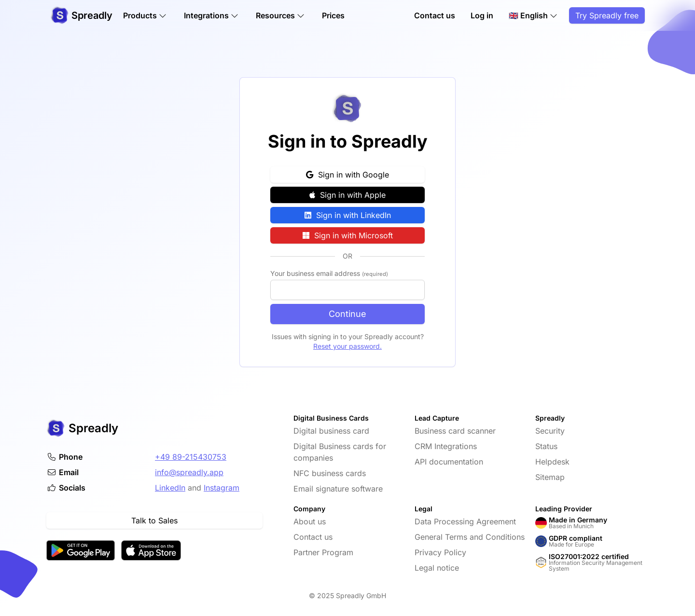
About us (310, 521)
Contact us (435, 15)
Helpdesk (552, 462)
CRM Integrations (446, 446)
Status (546, 446)
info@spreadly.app (189, 472)
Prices (333, 15)
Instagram (222, 488)
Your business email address (329, 273)
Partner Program (323, 552)
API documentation (449, 462)
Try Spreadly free (607, 15)
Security (550, 431)
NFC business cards (330, 473)
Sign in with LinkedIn (348, 215)
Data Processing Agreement (465, 521)
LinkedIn (170, 488)
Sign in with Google (347, 175)
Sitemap (550, 477)
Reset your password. (347, 346)
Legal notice (437, 568)
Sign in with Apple (347, 195)
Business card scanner (455, 431)
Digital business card (331, 431)
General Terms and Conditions (470, 537)
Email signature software (338, 489)
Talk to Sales (154, 520)
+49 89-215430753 (191, 457)
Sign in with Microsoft (348, 235)
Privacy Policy (440, 552)
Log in (482, 15)
